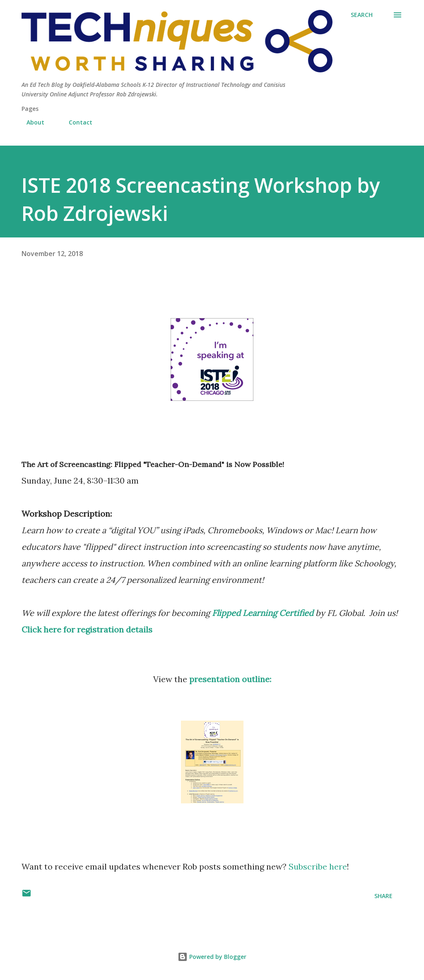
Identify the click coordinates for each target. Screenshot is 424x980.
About (30, 122)
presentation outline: (230, 679)
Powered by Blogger (212, 957)
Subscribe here (318, 866)
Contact (76, 122)
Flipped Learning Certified (263, 613)
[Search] (362, 15)
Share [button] (383, 896)
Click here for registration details (87, 629)
